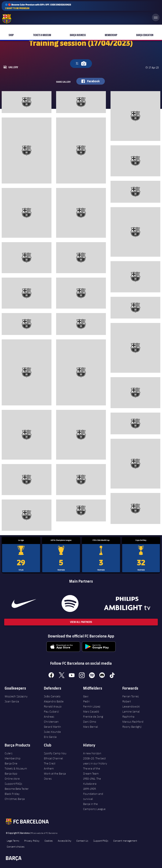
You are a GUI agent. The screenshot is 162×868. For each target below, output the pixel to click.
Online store (12, 779)
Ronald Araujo (53, 706)
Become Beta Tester (17, 789)
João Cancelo (52, 696)
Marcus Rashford (133, 722)
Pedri (86, 701)
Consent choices (16, 846)
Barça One (11, 763)
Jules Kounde (52, 732)
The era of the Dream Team (92, 771)
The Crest (50, 763)
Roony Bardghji (132, 727)
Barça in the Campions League (94, 806)
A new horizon (92, 753)
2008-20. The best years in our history (95, 761)
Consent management (125, 841)
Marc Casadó (91, 711)
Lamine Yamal (131, 711)
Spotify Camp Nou (55, 753)
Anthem (49, 768)
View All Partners (81, 622)
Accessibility (65, 841)
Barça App (11, 774)
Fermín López (92, 706)
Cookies (49, 841)
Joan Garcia (12, 701)
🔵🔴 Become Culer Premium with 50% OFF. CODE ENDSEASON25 (38, 6)
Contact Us (82, 841)
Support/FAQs (13, 784)
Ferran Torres (131, 696)
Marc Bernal (90, 727)
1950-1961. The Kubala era (92, 781)
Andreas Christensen (51, 719)
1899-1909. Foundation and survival (93, 794)
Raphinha (128, 717)
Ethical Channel (53, 758)
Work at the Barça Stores (55, 776)
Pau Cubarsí (51, 711)
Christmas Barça (15, 799)
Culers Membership (13, 756)
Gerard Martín (52, 727)
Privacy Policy (32, 841)
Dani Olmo (90, 722)
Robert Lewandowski (131, 704)
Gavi (86, 696)
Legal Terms (13, 841)
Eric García (50, 737)
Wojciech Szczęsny (16, 696)
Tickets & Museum (16, 768)
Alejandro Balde (54, 701)
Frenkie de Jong (93, 717)
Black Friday (12, 794)
